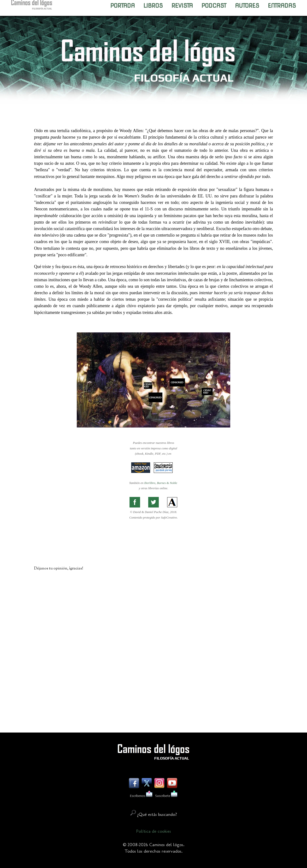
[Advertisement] (153, 697)
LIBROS (153, 6)
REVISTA (182, 6)
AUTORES (247, 6)
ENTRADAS (282, 6)
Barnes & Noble (167, 483)
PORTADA (123, 6)
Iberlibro (150, 483)
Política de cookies (153, 831)
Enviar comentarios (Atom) (165, 719)
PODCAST (214, 6)
